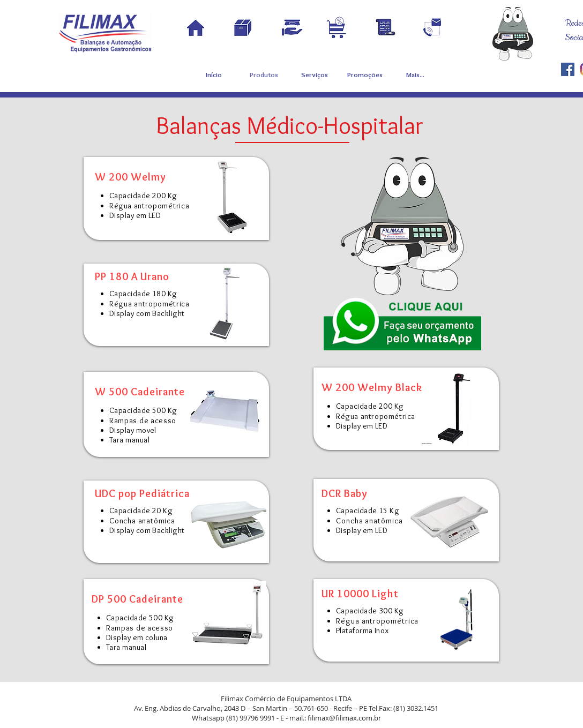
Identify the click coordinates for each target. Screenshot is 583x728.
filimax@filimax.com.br (344, 718)
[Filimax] (568, 69)
